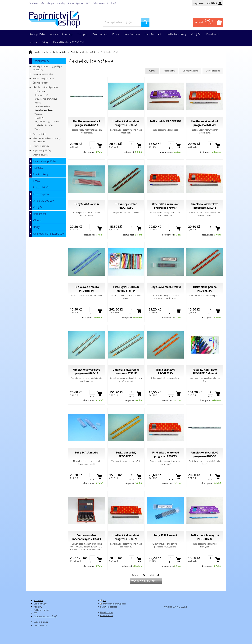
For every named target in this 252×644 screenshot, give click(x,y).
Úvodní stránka (41, 52)
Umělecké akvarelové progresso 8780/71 (126, 537)
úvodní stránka (41, 622)
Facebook (33, 3)
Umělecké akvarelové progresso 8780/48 (205, 206)
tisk (104, 600)
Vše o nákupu (47, 3)
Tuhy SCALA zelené (165, 535)
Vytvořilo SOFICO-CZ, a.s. (176, 607)
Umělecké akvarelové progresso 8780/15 (165, 454)
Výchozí (152, 71)
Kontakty (61, 3)
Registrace (198, 3)
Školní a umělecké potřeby (84, 52)
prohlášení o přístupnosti (114, 604)
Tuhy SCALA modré (87, 453)
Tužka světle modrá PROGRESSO (87, 289)
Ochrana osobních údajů (104, 3)
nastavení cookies (109, 607)
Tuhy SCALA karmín (87, 204)
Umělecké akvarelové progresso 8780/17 (165, 206)
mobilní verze (107, 615)
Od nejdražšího (213, 71)
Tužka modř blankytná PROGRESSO (205, 537)
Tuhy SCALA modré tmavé (165, 287)
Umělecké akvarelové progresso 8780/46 (126, 371)
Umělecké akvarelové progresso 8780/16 (87, 371)
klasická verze (107, 612)
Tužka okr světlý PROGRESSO (126, 454)
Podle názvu (169, 71)
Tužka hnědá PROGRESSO (165, 121)
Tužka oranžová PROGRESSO (165, 371)
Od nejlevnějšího (190, 71)
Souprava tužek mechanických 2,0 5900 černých (87, 537)
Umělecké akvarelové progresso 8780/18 (87, 123)
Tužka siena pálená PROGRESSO (205, 289)
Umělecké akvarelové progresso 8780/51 (126, 123)
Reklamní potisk (76, 3)
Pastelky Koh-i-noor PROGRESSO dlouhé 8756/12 (205, 372)
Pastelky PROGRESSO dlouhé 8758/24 (126, 289)
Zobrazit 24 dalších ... (146, 581)
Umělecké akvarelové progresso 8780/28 (205, 123)
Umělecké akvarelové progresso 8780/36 (205, 454)
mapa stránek (40, 625)
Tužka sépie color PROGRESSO (126, 206)
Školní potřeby (60, 52)
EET (88, 3)
